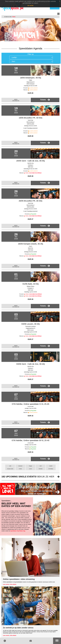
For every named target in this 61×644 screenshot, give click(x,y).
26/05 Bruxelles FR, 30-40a (31, 201)
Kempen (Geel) (10, 469)
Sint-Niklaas (51, 469)
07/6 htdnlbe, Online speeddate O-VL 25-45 (31, 404)
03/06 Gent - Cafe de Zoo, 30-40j (30, 364)
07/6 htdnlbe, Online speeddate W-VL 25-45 (31, 440)
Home (14, 17)
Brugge (31, 466)
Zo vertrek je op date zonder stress (18, 628)
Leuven (30, 469)
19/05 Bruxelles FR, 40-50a (31, 118)
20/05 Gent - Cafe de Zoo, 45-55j (30, 161)
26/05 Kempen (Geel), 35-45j (31, 244)
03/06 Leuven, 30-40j (31, 324)
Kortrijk (20, 469)
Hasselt (51, 466)
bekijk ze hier (28, 477)
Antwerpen (20, 466)
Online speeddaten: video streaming (19, 579)
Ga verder (31, 6)
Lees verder (6, 584)
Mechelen (41, 469)
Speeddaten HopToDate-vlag (18, 531)
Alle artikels (13, 584)
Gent (41, 466)
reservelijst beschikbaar (35, 173)
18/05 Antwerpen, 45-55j (31, 78)
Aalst (10, 466)
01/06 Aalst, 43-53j (31, 284)
